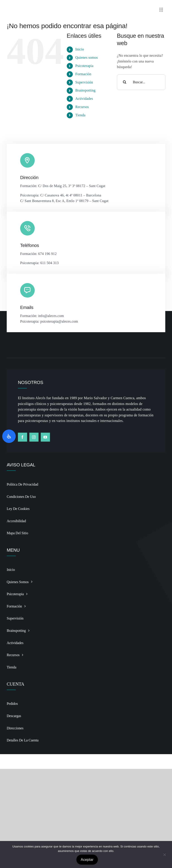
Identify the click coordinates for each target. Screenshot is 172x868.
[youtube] (45, 437)
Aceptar (87, 860)
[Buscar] (125, 82)
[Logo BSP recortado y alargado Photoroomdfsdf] (46, 5)
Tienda (80, 115)
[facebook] (23, 437)
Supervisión (84, 82)
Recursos (82, 107)
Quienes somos (86, 57)
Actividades (84, 99)
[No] (164, 854)
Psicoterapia (84, 66)
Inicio (80, 49)
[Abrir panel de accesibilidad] (9, 436)
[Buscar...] (141, 82)
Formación (83, 74)
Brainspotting (85, 90)
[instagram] (34, 437)
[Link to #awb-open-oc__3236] (161, 10)
